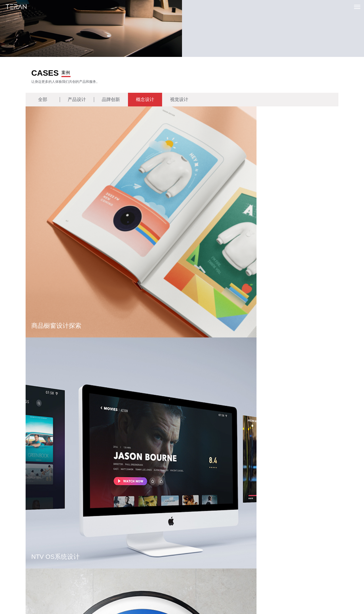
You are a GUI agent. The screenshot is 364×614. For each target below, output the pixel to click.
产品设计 (77, 100)
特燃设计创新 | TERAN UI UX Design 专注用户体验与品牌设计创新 (16, 7)
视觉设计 (179, 100)
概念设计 (145, 100)
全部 (43, 100)
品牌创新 (111, 100)
